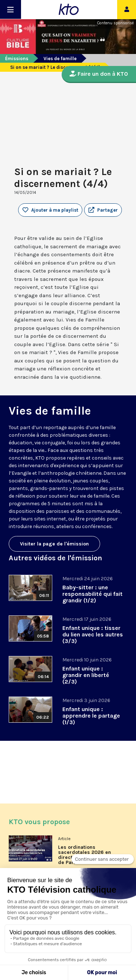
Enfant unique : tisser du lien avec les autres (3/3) (93, 634)
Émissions (17, 59)
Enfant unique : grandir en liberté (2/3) (86, 675)
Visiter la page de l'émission (54, 544)
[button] (103, 210)
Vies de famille (60, 59)
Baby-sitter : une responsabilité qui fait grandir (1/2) (92, 594)
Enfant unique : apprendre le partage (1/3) (91, 716)
